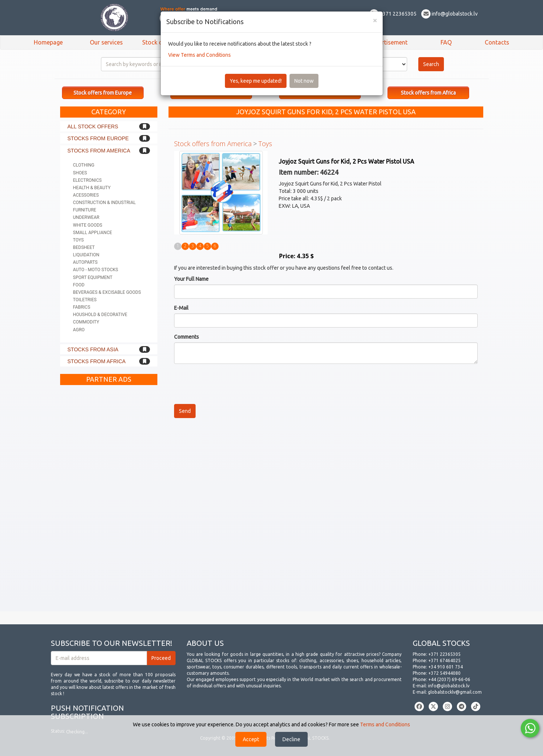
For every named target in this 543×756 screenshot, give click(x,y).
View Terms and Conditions (199, 55)
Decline (291, 739)
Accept (251, 739)
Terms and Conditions (385, 724)
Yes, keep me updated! (256, 81)
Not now (304, 81)
